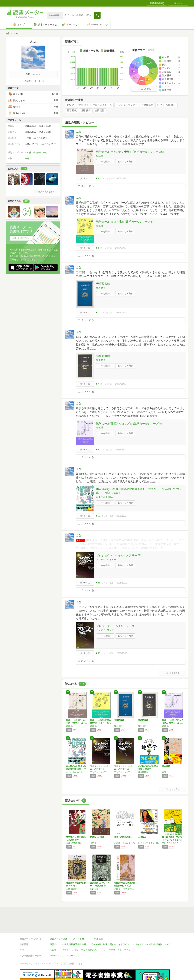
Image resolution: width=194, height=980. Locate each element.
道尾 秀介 (86, 111)
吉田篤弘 (100, 111)
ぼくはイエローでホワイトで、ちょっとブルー (172, 840)
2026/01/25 (121, 384)
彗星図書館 (103, 356)
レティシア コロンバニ (148, 843)
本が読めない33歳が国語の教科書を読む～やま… (76, 769)
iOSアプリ (75, 956)
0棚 (27, 158)
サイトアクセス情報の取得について (153, 944)
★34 (98, 583)
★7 (97, 313)
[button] (97, 15)
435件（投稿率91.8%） (37, 153)
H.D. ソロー (95, 889)
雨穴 (159, 105)
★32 (98, 653)
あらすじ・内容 (125, 162)
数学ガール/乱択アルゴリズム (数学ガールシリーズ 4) (129, 423)
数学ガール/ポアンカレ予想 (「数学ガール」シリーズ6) (130, 152)
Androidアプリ (57, 956)
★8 (97, 178)
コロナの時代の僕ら (123, 837)
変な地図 (166, 766)
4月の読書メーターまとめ (33, 81)
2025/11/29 (122, 653)
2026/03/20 (121, 248)
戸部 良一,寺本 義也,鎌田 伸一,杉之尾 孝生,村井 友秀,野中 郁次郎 (125, 889)
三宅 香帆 (72, 111)
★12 (98, 516)
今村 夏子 (94, 843)
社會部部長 (147, 105)
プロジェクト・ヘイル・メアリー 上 (118, 626)
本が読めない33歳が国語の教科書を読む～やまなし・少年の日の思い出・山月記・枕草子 (139, 491)
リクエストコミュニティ (119, 950)
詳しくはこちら (21, 238)
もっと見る (144, 89)
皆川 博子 (83, 105)
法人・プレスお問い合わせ (88, 950)
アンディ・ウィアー (127, 105)
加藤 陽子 (171, 105)
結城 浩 (71, 105)
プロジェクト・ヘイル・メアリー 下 (118, 555)
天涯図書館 (103, 284)
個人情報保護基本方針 (75, 944)
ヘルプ (53, 950)
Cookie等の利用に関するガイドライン (111, 944)
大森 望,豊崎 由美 (74, 843)
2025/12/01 (122, 583)
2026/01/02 (121, 450)
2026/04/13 (121, 178)
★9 (97, 248)
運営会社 (54, 944)
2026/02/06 (121, 313)
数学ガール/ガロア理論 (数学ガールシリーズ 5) (125, 222)
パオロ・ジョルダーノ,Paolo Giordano (125, 843)
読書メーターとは (59, 939)
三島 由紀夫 (71, 889)
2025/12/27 (122, 516)
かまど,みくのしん (102, 105)
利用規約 (99, 939)
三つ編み (142, 837)
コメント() (106, 178)
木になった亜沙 (97, 837)
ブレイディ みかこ (170, 843)
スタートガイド (81, 939)
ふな (79, 132)
